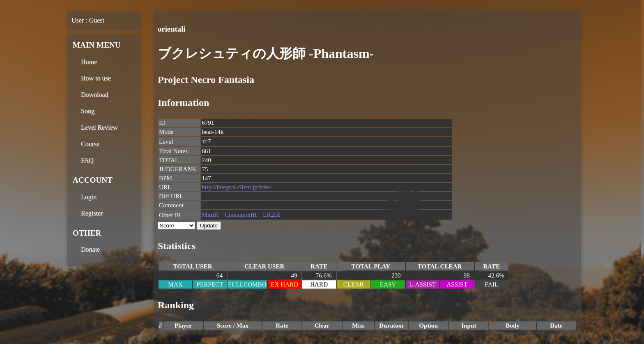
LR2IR (271, 214)
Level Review (99, 127)
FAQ (87, 160)
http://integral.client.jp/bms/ (237, 187)
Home (89, 62)
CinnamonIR (241, 214)
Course (90, 144)
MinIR (210, 214)
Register (92, 213)
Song (88, 111)
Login (89, 197)
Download (95, 95)
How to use (96, 78)
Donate (90, 249)
